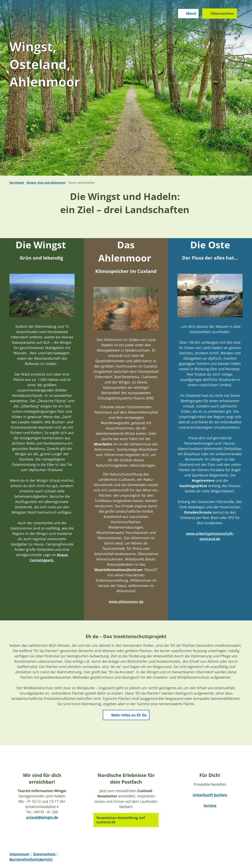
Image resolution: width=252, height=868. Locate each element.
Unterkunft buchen (210, 795)
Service (210, 805)
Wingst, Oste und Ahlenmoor (46, 183)
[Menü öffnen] (188, 14)
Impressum (19, 854)
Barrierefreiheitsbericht (31, 859)
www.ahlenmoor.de (126, 602)
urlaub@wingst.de (42, 817)
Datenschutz (44, 854)
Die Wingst (17, 183)
